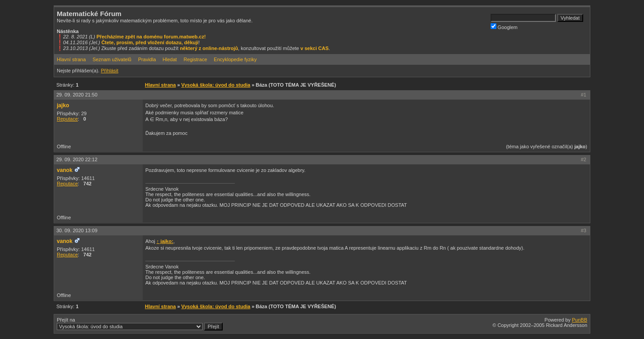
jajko (63, 105)
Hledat (170, 59)
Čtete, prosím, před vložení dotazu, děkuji (150, 42)
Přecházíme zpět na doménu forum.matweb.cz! (151, 37)
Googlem (504, 27)
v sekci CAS (315, 48)
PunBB (580, 320)
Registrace (195, 59)
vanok (65, 170)
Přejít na (140, 324)
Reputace (67, 119)
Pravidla (147, 59)
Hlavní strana (71, 59)
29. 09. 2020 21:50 (77, 95)
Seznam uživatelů (112, 59)
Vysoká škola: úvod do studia (216, 85)
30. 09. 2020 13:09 (77, 230)
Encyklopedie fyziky (235, 59)
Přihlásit (109, 71)
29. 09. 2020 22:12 (77, 159)
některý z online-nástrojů (209, 48)
